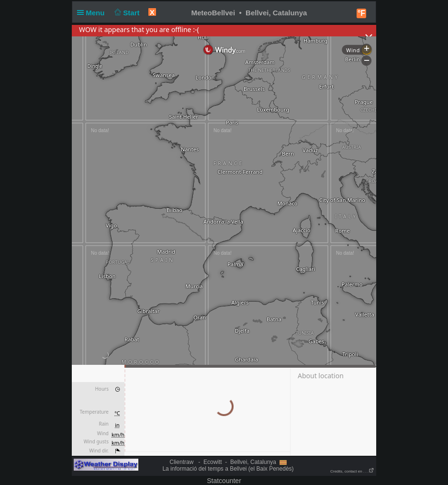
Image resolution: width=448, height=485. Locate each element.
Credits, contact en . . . (352, 471)
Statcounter (224, 481)
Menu (93, 13)
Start (126, 13)
